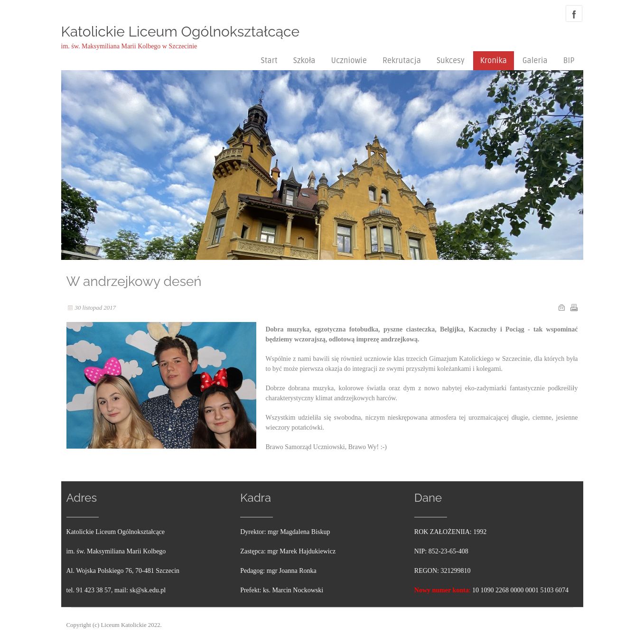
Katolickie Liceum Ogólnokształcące (181, 32)
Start (269, 61)
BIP (569, 61)
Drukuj (574, 307)
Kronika (494, 61)
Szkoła (304, 61)
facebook (574, 14)
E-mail (561, 307)
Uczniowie (349, 61)
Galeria (535, 61)
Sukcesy (451, 61)
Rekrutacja (402, 61)
